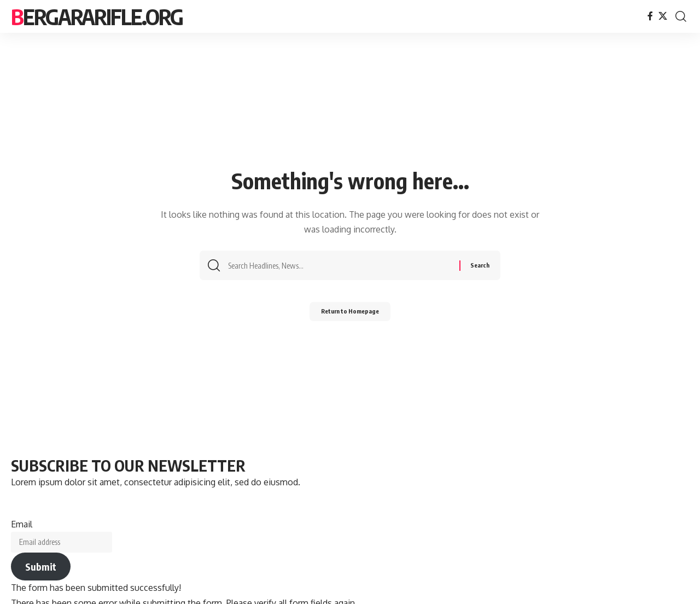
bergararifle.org (97, 16)
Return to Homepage (350, 315)
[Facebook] (650, 16)
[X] (663, 16)
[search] (681, 16)
